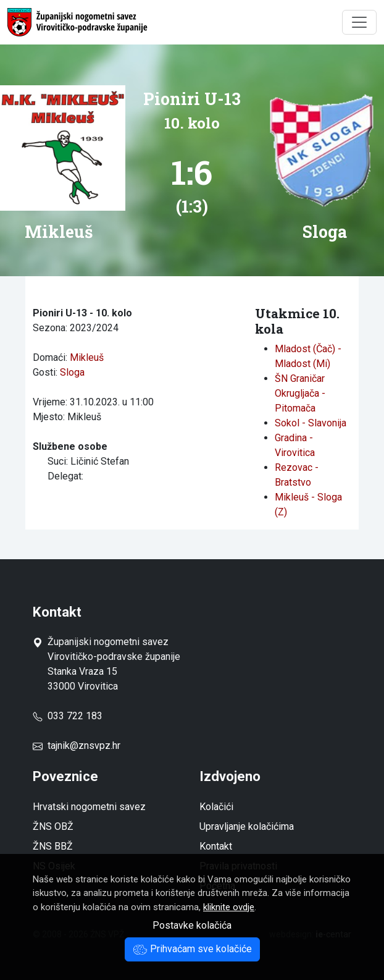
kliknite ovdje (229, 907)
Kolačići (216, 807)
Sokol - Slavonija (311, 423)
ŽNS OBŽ (53, 826)
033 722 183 (68, 716)
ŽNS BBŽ (53, 846)
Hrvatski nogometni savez (89, 807)
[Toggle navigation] (359, 22)
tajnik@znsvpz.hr (84, 746)
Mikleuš (87, 357)
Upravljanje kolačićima (247, 826)
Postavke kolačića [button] (192, 925)
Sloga (72, 372)
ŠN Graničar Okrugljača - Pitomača (300, 393)
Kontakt (216, 846)
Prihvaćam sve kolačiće (192, 949)
